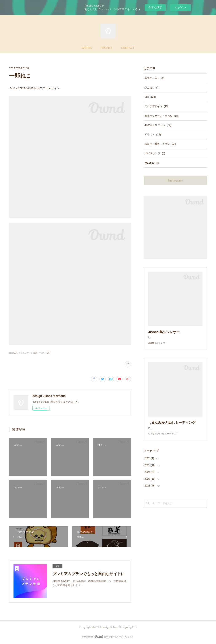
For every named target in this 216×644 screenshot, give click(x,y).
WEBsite (152, 163)
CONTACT (128, 48)
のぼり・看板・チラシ (160, 144)
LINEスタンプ (155, 153)
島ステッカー (155, 78)
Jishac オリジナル (158, 125)
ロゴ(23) (13, 353)
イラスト (153, 135)
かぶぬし (152, 88)
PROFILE (107, 48)
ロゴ (150, 97)
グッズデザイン (156, 106)
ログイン (181, 7)
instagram (175, 180)
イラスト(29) (44, 353)
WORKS (87, 48)
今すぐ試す (155, 7)
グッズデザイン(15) (28, 353)
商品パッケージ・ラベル (161, 116)
